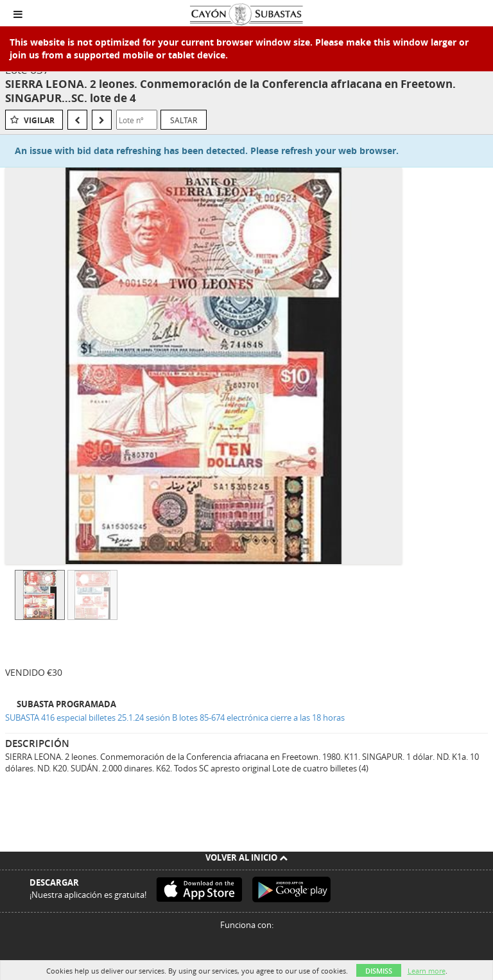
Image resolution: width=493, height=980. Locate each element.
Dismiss (379, 971)
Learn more (427, 971)
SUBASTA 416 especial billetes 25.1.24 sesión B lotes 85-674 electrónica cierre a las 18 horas (175, 718)
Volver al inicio (246, 857)
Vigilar (39, 120)
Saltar (184, 120)
